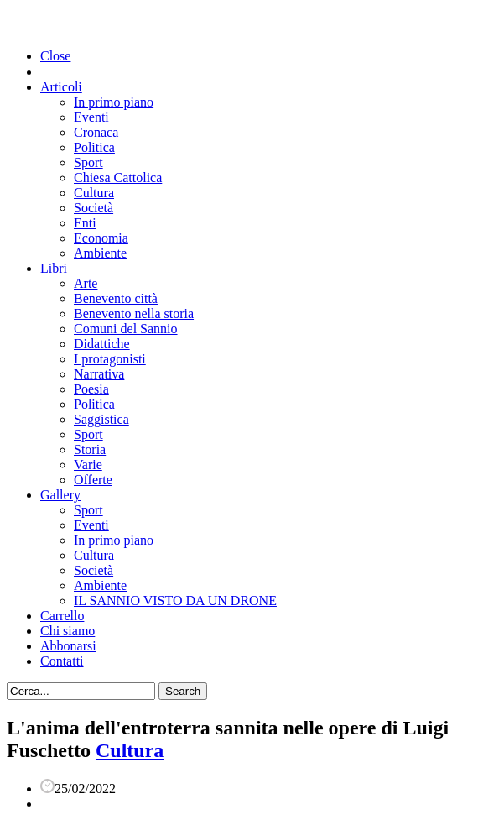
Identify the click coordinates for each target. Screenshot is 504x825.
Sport (88, 162)
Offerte (93, 480)
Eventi (91, 117)
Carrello (62, 616)
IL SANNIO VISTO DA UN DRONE (175, 600)
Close (55, 56)
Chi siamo (68, 631)
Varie (88, 465)
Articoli (61, 87)
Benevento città (116, 298)
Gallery (60, 495)
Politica (94, 147)
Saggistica (101, 419)
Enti (85, 223)
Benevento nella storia (134, 313)
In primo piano (114, 102)
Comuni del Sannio (126, 329)
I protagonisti (110, 359)
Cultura (94, 193)
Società (94, 208)
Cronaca (96, 132)
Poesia (91, 389)
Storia (90, 449)
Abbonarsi (68, 646)
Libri (54, 268)
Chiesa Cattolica (118, 178)
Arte (86, 283)
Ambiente (100, 253)
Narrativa (99, 374)
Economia (101, 238)
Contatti (62, 661)
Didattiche (102, 344)
